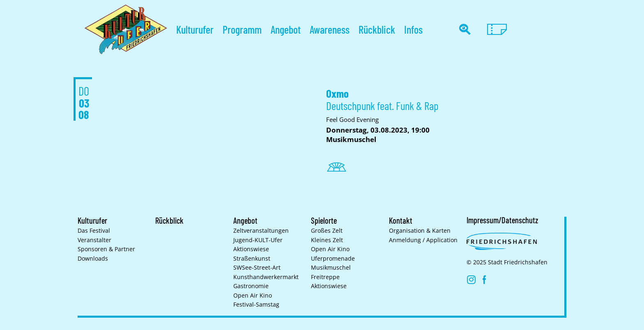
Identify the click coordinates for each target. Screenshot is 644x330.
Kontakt (401, 220)
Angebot (286, 29)
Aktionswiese (251, 249)
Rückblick (377, 29)
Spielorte (324, 220)
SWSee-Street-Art (257, 268)
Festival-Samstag (256, 305)
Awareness (330, 29)
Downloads (93, 259)
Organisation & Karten (420, 231)
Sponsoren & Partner (106, 249)
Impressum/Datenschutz (502, 220)
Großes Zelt (327, 231)
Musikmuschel (331, 268)
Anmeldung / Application (423, 240)
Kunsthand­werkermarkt (266, 277)
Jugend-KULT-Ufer (258, 240)
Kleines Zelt (327, 240)
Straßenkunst (252, 259)
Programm (242, 29)
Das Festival (94, 231)
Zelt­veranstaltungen (261, 231)
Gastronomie (251, 286)
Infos (413, 29)
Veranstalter (94, 240)
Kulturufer (195, 29)
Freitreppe (325, 277)
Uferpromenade (333, 259)
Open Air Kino (253, 296)
